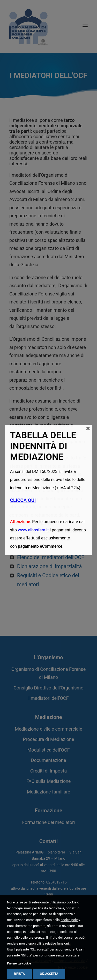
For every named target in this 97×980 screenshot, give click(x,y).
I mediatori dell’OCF (48, 698)
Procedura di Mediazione (48, 739)
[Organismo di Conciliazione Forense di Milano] (29, 26)
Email (53, 906)
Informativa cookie (70, 961)
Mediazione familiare (48, 792)
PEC (42, 906)
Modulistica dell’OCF (48, 750)
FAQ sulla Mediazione (49, 781)
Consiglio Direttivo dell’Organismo (48, 688)
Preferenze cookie (73, 967)
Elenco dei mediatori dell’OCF (51, 557)
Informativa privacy (35, 961)
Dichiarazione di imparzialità (50, 566)
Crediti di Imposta (48, 771)
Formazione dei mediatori (49, 822)
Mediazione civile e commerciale (48, 729)
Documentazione (48, 760)
